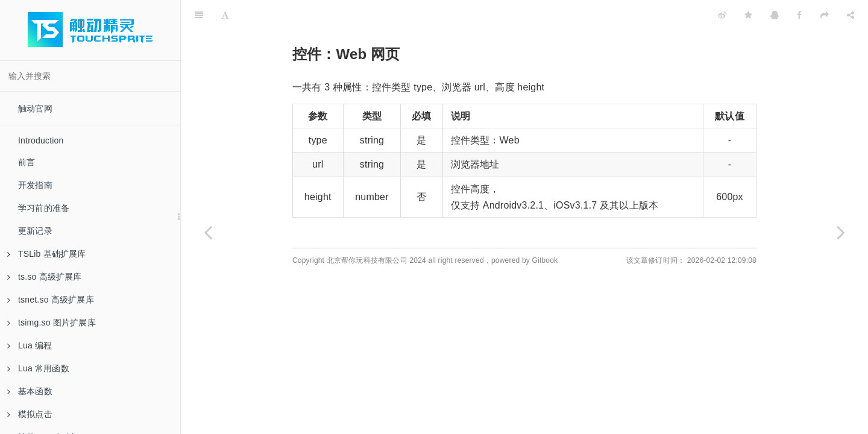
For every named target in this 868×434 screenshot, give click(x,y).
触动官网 (35, 108)
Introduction (41, 140)
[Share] (851, 15)
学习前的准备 (44, 208)
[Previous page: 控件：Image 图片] (208, 232)
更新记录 (35, 231)
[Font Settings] (225, 15)
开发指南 (35, 185)
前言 (27, 162)
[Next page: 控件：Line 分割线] (841, 232)
